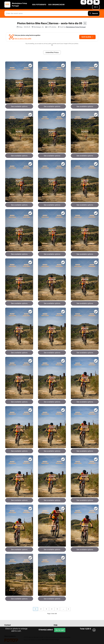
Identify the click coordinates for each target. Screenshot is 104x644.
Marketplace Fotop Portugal (76, 27)
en (96, 7)
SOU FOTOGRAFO (39, 5)
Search (94, 13)
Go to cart (60, 630)
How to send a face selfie (23, 38)
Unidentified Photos (52, 52)
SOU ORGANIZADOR (56, 5)
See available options (19, 106)
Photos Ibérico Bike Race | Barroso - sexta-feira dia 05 (50, 23)
